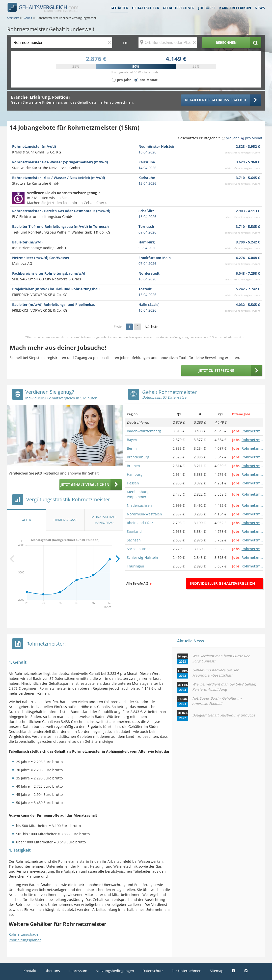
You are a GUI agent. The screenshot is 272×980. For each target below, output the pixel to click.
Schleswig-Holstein (142, 557)
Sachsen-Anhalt (140, 549)
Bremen (133, 466)
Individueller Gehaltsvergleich (222, 583)
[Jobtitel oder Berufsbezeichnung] (62, 43)
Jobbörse (207, 8)
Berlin (132, 448)
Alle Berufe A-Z (137, 583)
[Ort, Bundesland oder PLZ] (168, 43)
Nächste (151, 327)
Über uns (52, 971)
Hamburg (135, 474)
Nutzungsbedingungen (115, 971)
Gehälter (119, 8)
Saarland (134, 531)
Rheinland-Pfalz (140, 523)
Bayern (133, 440)
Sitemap (217, 971)
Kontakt (30, 971)
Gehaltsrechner (179, 8)
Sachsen (134, 540)
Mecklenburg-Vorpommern (138, 494)
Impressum (78, 971)
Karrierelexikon (235, 8)
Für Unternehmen (187, 971)
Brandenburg (138, 457)
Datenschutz (153, 971)
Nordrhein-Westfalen (144, 514)
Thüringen (136, 566)
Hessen (133, 483)
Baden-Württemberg (144, 431)
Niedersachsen (139, 505)
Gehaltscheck (146, 8)
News (260, 8)
